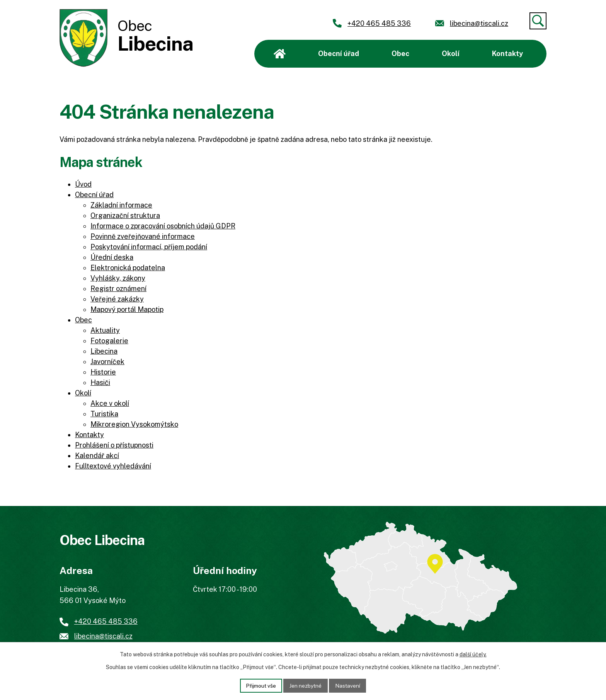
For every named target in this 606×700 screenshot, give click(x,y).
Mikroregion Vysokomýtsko (134, 424)
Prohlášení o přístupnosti (114, 445)
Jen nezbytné (306, 685)
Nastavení (349, 685)
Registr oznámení (118, 289)
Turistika (104, 414)
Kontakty (507, 54)
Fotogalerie (109, 341)
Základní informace (121, 205)
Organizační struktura (125, 215)
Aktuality (105, 330)
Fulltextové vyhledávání (113, 466)
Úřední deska (112, 257)
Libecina (104, 351)
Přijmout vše (260, 685)
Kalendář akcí (97, 456)
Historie (103, 372)
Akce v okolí (110, 403)
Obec (400, 54)
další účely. (473, 654)
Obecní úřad (339, 54)
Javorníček (107, 362)
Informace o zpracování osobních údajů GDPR (163, 226)
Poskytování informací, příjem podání (149, 247)
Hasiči (100, 382)
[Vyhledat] (538, 21)
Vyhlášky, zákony (118, 278)
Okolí (451, 54)
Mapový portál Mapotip (127, 309)
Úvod (280, 54)
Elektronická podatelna (128, 268)
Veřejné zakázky (117, 299)
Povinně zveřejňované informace (143, 236)
